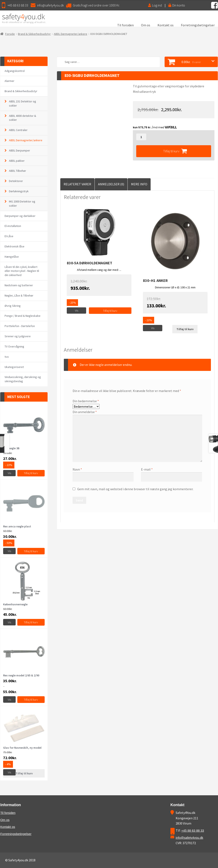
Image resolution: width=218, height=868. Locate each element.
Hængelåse (12, 257)
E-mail (147, 469)
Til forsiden (125, 25)
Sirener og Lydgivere (18, 336)
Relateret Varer (77, 184)
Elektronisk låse (14, 246)
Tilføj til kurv (171, 151)
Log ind (155, 5)
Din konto (177, 5)
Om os (146, 25)
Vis (77, 311)
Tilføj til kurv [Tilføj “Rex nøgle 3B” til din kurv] (31, 473)
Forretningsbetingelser (198, 25)
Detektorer (16, 181)
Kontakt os (166, 25)
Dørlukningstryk (19, 191)
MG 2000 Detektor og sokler (22, 204)
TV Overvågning (14, 346)
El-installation (13, 226)
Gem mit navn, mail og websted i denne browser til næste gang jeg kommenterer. (135, 489)
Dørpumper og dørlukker (20, 216)
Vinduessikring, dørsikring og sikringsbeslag (23, 379)
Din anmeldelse (85, 412)
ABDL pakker (17, 161)
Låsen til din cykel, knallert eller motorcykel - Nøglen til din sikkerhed (22, 271)
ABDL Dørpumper (20, 150)
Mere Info (139, 184)
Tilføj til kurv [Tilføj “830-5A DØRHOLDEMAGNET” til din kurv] (110, 311)
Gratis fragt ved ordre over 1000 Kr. (96, 5)
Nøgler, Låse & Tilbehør (19, 295)
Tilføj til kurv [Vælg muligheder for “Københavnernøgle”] (31, 622)
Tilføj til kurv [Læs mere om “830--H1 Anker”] (185, 329)
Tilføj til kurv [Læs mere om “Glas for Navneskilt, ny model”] (24, 773)
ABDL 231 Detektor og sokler (23, 103)
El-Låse (9, 236)
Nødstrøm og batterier (19, 285)
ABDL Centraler (18, 130)
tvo (7, 357)
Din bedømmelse (86, 401)
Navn (77, 469)
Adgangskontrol (15, 71)
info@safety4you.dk (50, 5)
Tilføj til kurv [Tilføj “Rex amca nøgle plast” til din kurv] (31, 551)
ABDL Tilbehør (18, 171)
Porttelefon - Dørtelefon (20, 326)
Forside (10, 34)
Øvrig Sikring (13, 306)
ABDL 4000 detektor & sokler (23, 118)
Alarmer (9, 81)
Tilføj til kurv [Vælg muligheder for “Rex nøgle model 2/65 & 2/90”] (31, 700)
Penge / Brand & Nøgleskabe (23, 316)
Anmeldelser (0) (111, 184)
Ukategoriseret (14, 367)
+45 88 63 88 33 (18, 5)
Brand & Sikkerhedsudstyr (34, 34)
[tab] (77, 184)
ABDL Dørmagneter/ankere (71, 34)
